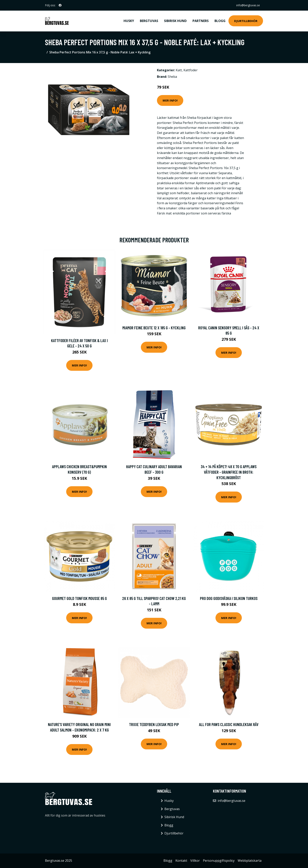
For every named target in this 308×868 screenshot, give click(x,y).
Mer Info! (170, 100)
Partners (201, 21)
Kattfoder (191, 70)
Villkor (195, 861)
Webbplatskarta (250, 861)
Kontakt (181, 861)
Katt (179, 70)
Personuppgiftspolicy (219, 861)
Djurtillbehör (246, 21)
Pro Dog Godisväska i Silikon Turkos (229, 598)
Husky (129, 21)
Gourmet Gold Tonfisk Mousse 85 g (79, 598)
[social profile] (60, 5)
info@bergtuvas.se (248, 5)
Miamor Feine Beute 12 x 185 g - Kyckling (154, 328)
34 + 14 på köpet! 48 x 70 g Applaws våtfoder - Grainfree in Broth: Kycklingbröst (229, 472)
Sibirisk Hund (175, 21)
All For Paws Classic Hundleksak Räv (229, 724)
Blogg (220, 21)
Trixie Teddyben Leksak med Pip (154, 724)
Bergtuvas (149, 21)
